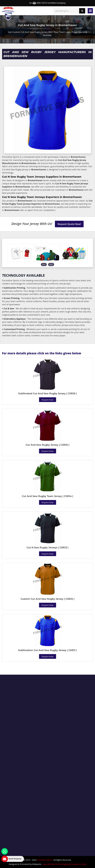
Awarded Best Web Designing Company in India (65, 864)
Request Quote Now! (69, 224)
